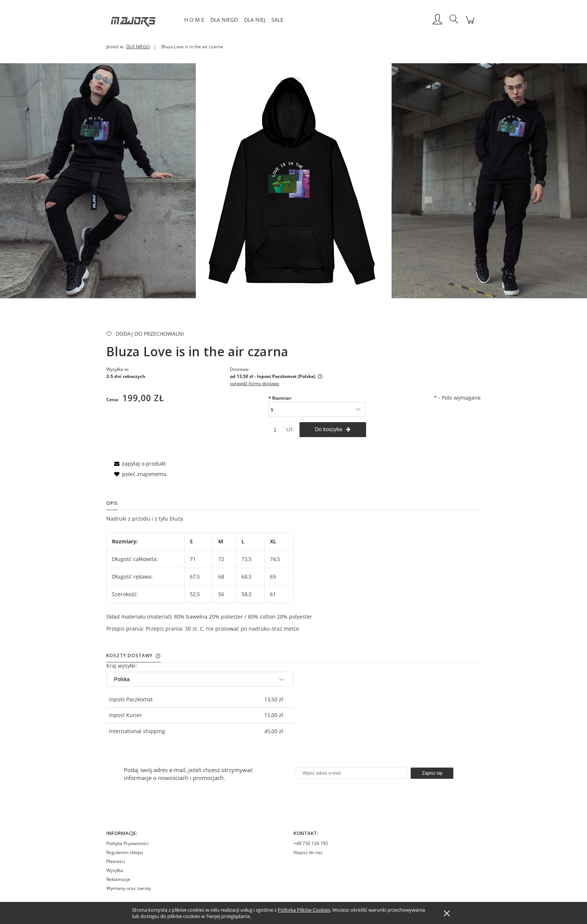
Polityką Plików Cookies (304, 910)
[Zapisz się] (432, 773)
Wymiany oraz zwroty (129, 888)
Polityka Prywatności (127, 843)
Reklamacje (118, 879)
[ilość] (276, 430)
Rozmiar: (280, 398)
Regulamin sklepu (125, 852)
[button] (139, 463)
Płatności (116, 861)
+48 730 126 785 (311, 843)
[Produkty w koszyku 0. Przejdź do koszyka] (470, 24)
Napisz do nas (308, 852)
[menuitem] (194, 20)
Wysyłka (115, 870)
